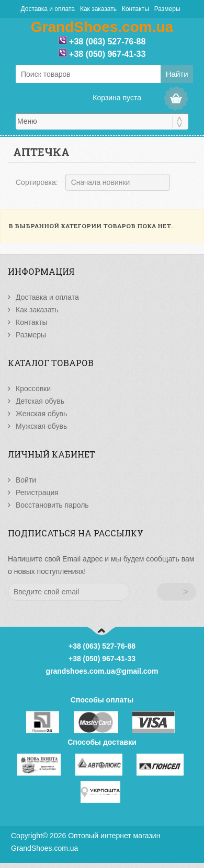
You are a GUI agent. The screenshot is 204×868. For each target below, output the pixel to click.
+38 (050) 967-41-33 (107, 54)
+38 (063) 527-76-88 (107, 42)
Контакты (135, 9)
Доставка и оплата (48, 9)
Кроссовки (33, 389)
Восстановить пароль (52, 505)
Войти (26, 480)
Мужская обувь (41, 426)
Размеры (167, 9)
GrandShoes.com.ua (44, 848)
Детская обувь (40, 401)
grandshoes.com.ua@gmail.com (102, 671)
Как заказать (98, 9)
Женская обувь (41, 414)
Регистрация (37, 492)
